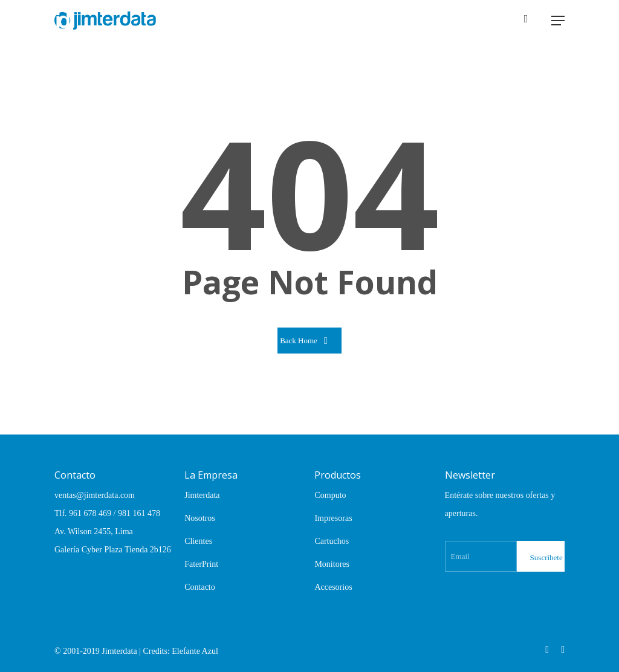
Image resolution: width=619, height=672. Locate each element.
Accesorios (333, 587)
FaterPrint (201, 564)
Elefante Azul (195, 651)
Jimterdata (202, 495)
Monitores (332, 564)
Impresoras (333, 518)
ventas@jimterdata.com (95, 495)
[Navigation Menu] (558, 21)
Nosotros (200, 518)
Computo (330, 495)
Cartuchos (332, 541)
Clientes (198, 541)
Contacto (200, 587)
